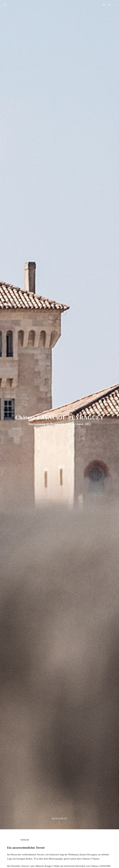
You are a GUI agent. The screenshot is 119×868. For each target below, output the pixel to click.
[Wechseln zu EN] (109, 5)
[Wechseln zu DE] (115, 5)
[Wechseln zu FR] (104, 5)
